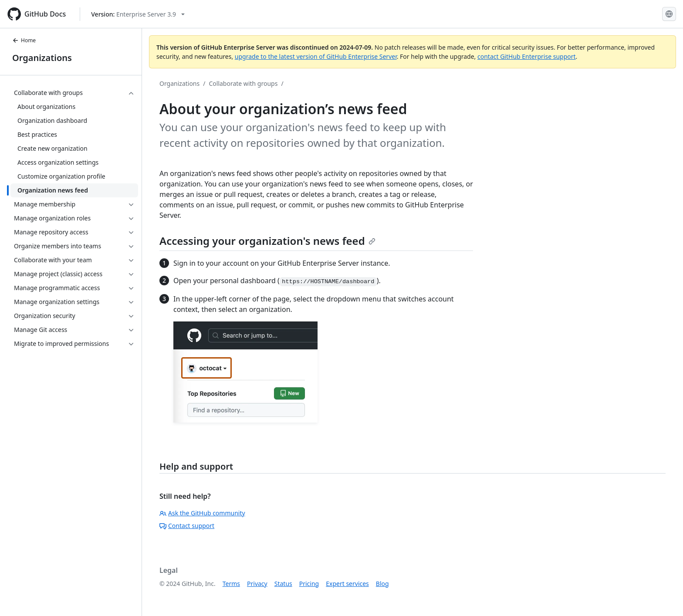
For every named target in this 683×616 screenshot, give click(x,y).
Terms (231, 584)
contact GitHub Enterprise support (527, 56)
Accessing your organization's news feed (267, 241)
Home (24, 40)
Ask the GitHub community (202, 513)
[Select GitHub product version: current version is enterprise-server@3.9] (138, 14)
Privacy (257, 584)
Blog (382, 584)
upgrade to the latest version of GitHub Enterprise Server (316, 56)
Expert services (347, 584)
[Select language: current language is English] (669, 14)
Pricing (309, 584)
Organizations (42, 58)
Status (283, 584)
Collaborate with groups (243, 83)
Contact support (187, 526)
